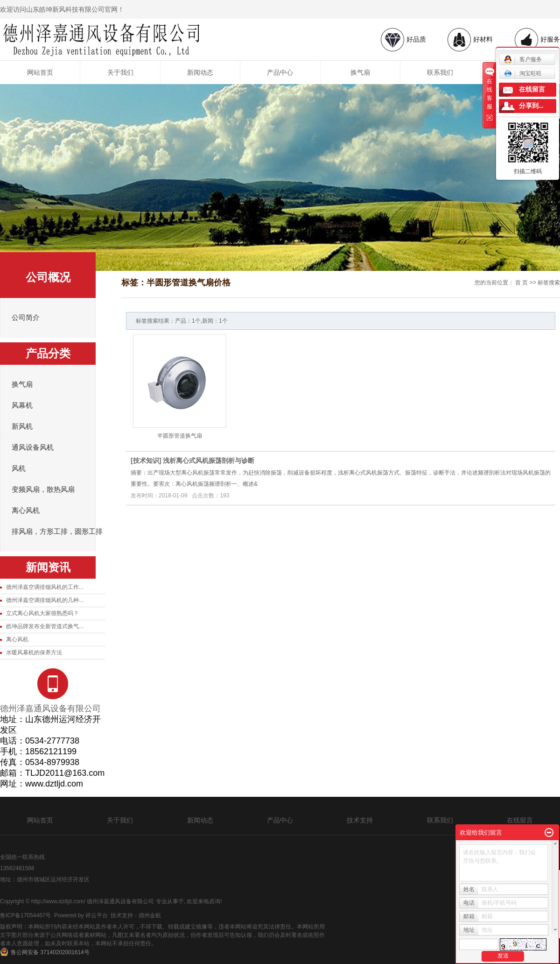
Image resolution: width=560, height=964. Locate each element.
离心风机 (26, 510)
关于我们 (120, 72)
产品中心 (280, 72)
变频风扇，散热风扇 (43, 489)
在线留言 (520, 820)
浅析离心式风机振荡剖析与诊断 (209, 461)
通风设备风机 (33, 447)
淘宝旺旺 (523, 73)
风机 (19, 468)
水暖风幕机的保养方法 (34, 652)
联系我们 (440, 72)
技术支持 (360, 820)
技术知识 (146, 461)
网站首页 (40, 72)
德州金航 (150, 915)
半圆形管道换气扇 (180, 436)
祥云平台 (97, 915)
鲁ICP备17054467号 (25, 915)
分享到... (531, 106)
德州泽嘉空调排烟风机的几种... (45, 600)
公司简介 (26, 318)
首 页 (521, 283)
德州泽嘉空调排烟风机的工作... (45, 587)
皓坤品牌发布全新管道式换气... (45, 626)
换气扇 (360, 72)
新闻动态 (200, 72)
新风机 (22, 426)
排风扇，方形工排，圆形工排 (57, 532)
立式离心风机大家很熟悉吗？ (42, 613)
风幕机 (22, 405)
